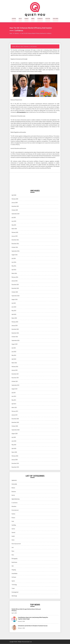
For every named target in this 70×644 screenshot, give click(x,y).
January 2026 (15, 203)
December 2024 (15, 240)
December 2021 (15, 374)
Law (13, 547)
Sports (13, 581)
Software (14, 577)
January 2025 (15, 236)
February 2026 (15, 199)
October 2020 (15, 426)
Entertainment (15, 510)
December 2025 (15, 206)
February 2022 (15, 367)
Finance (33, 18)
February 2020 (15, 456)
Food (13, 521)
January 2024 (15, 281)
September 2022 (16, 340)
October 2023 (15, 292)
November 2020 (15, 422)
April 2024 (14, 270)
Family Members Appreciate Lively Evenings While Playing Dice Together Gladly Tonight (33, 618)
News (13, 551)
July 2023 (14, 303)
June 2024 (14, 262)
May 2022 (14, 355)
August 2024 (15, 255)
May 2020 (14, 445)
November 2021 (15, 378)
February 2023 (15, 322)
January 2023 (15, 326)
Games (13, 529)
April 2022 (14, 359)
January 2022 (15, 370)
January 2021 (15, 415)
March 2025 (14, 229)
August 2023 (15, 300)
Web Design (14, 596)
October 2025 (15, 210)
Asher (14, 47)
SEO (13, 566)
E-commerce (15, 503)
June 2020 (14, 441)
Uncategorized (15, 592)
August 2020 (15, 434)
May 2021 (14, 400)
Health (20, 18)
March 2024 (14, 273)
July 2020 (14, 437)
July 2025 (14, 217)
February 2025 (15, 232)
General (13, 533)
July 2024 (14, 259)
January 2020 (15, 460)
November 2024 (15, 244)
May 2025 (14, 225)
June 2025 (14, 221)
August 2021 (15, 389)
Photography (15, 559)
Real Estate (14, 562)
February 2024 (15, 277)
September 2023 (16, 296)
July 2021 (14, 393)
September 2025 (16, 214)
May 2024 (14, 266)
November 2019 (15, 467)
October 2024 (15, 247)
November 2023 (15, 288)
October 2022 (15, 337)
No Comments (34, 47)
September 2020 (16, 430)
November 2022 (15, 333)
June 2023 (14, 307)
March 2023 (14, 318)
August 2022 (15, 344)
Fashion (13, 514)
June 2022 (14, 352)
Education (48, 18)
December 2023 (15, 285)
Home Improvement (16, 544)
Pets (13, 555)
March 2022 (14, 363)
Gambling (14, 525)
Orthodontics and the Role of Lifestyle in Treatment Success (33, 626)
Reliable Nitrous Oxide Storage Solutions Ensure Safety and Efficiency (26, 610)
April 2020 (14, 449)
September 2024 (16, 251)
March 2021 (14, 408)
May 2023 (14, 311)
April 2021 (14, 404)
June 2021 (14, 396)
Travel (13, 588)
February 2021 (15, 411)
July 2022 (14, 348)
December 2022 (15, 329)
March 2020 (14, 452)
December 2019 (15, 463)
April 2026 (14, 195)
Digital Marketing (15, 499)
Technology (40, 18)
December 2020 (15, 419)
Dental (13, 495)
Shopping (14, 18)
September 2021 (16, 385)
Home (13, 540)
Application (14, 480)
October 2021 (15, 381)
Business (27, 18)
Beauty (13, 488)
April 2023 (14, 314)
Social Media (55, 18)
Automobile (14, 484)
